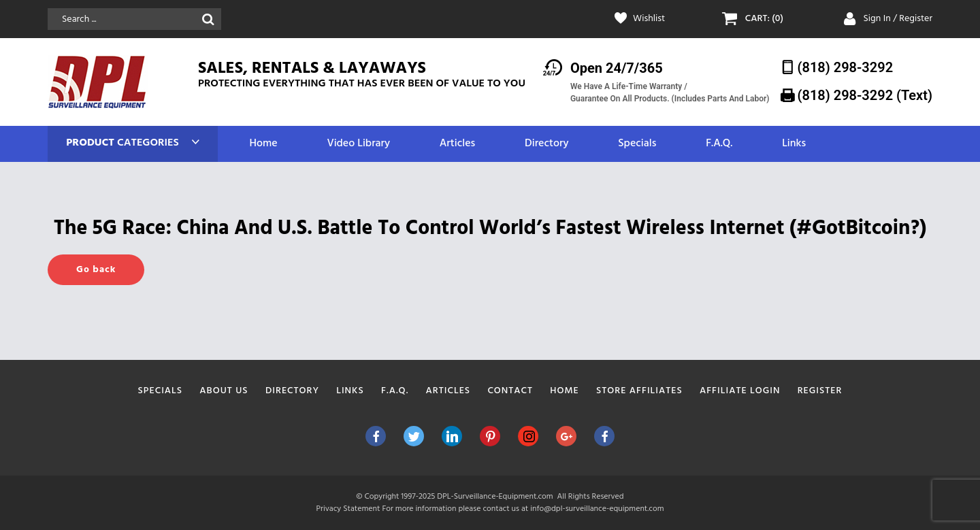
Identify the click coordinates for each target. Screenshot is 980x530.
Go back (96, 270)
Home (263, 144)
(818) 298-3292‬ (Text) (865, 95)
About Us (224, 391)
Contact (510, 391)
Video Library (358, 144)
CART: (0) (764, 19)
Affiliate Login (740, 391)
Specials (637, 144)
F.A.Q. (719, 144)
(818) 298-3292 (846, 67)
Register (820, 391)
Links (794, 144)
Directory (546, 144)
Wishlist (649, 19)
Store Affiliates (639, 391)
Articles (457, 144)
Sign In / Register (898, 19)
